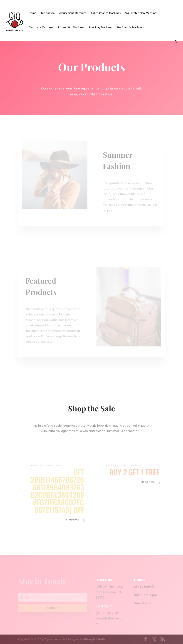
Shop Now (72, 520)
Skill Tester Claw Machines (141, 13)
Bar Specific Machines (130, 28)
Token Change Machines (106, 13)
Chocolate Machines (41, 28)
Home (32, 13)
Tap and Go (48, 13)
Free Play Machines (101, 28)
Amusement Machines (73, 13)
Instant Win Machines (71, 28)
